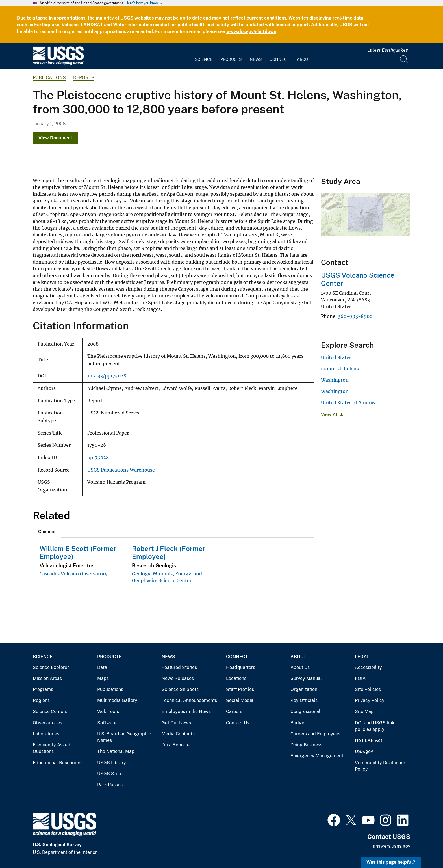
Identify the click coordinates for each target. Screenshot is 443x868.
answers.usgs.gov (392, 846)
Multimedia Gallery (117, 700)
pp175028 (98, 458)
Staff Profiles (240, 689)
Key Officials (304, 700)
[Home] (58, 64)
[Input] (373, 59)
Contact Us (238, 723)
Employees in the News (186, 712)
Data (102, 667)
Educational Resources (57, 763)
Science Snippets (180, 689)
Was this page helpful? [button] (391, 862)
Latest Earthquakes (388, 50)
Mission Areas (47, 678)
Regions (41, 700)
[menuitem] (204, 56)
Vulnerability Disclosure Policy (380, 766)
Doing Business (306, 745)
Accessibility (368, 667)
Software (107, 723)
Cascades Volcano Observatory (73, 574)
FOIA (360, 678)
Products (231, 59)
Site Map (364, 712)
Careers (234, 712)
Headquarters (241, 667)
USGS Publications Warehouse (121, 470)
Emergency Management (317, 756)
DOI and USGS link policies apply (375, 726)
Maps (103, 678)
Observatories (47, 723)
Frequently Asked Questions (52, 748)
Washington (335, 380)
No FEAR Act (369, 740)
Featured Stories (179, 667)
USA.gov (364, 751)
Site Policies (368, 689)
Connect (279, 59)
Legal (362, 657)
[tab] (47, 531)
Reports (84, 78)
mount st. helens (340, 369)
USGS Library (112, 763)
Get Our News (176, 723)
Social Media (240, 700)
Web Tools (108, 712)
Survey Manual (306, 678)
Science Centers (50, 712)
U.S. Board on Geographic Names (124, 737)
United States (336, 357)
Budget (298, 723)
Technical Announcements (189, 700)
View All (332, 415)
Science (204, 59)
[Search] (405, 59)
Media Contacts (178, 734)
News (256, 59)
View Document (55, 138)
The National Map (116, 751)
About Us (300, 667)
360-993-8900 (355, 316)
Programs (43, 689)
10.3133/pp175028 (107, 376)
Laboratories (46, 734)
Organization (304, 689)
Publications (49, 78)
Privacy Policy (370, 700)
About (304, 59)
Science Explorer (51, 667)
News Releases (178, 678)
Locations (236, 678)
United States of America (349, 403)
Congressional (305, 712)
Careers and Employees (315, 734)
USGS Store (110, 774)
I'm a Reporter (176, 745)
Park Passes (110, 785)
